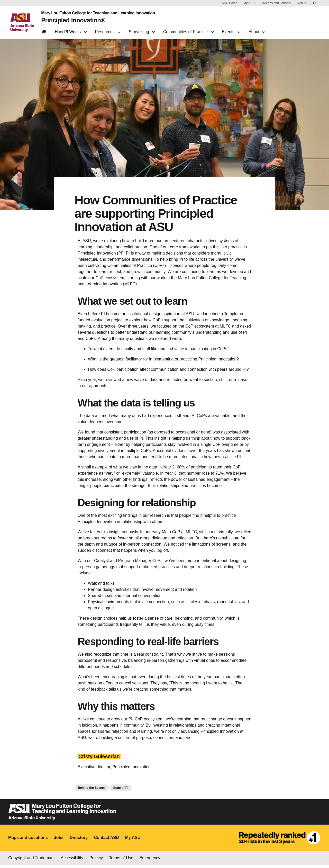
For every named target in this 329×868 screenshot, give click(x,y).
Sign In (302, 3)
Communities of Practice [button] (188, 30)
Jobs (59, 840)
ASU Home (230, 3)
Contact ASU (106, 840)
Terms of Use (121, 861)
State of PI (121, 791)
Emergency (150, 861)
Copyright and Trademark (31, 861)
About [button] (257, 30)
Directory (79, 840)
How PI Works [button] (71, 30)
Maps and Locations (28, 840)
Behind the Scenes (92, 791)
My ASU (249, 3)
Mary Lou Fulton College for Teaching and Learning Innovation (95, 12)
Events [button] (231, 30)
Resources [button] (108, 30)
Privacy (96, 861)
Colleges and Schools (276, 3)
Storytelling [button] (142, 30)
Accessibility (72, 861)
